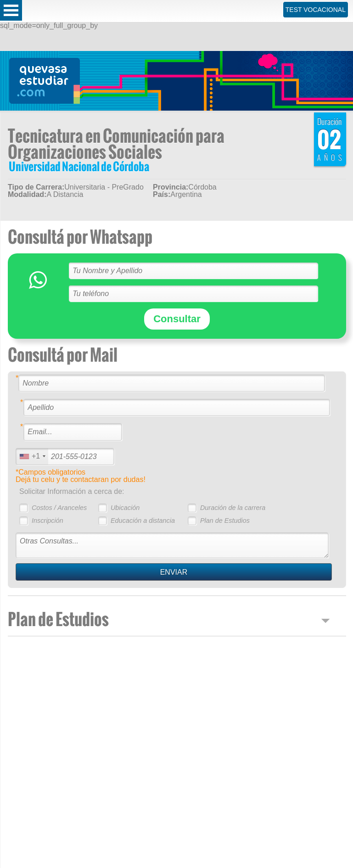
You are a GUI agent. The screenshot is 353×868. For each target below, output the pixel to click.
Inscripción (48, 521)
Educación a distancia (143, 521)
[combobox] (32, 456)
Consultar (177, 319)
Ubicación (125, 508)
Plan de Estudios (225, 521)
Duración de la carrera (233, 508)
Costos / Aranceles (59, 508)
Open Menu (11, 10)
